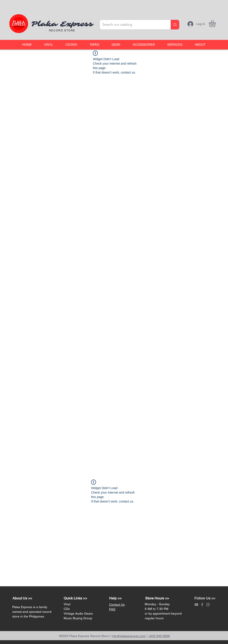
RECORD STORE (62, 31)
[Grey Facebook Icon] (202, 605)
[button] (49, 45)
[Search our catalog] (132, 25)
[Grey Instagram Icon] (208, 605)
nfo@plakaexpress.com (129, 636)
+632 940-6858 (159, 636)
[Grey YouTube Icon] (196, 605)
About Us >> (22, 598)
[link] (216, 24)
